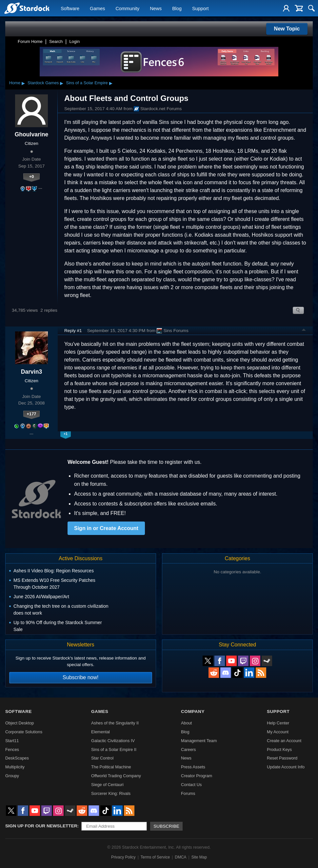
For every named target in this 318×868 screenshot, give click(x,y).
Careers (189, 750)
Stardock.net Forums (158, 109)
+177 (32, 414)
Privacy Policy (123, 857)
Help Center (278, 723)
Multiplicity (15, 767)
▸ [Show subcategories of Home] (23, 83)
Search (56, 41)
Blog (177, 9)
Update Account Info (286, 767)
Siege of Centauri (107, 785)
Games (97, 9)
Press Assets (193, 767)
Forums (188, 793)
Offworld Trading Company (116, 776)
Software (70, 9)
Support (200, 9)
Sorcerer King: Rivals (111, 793)
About (186, 723)
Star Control (102, 758)
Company (193, 711)
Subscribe (166, 826)
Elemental (100, 732)
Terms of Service (155, 857)
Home (15, 83)
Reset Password (282, 758)
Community (127, 9)
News (156, 9)
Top (304, 331)
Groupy (12, 776)
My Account (278, 732)
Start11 (12, 741)
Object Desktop (20, 723)
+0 (32, 177)
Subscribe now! (80, 677)
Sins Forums (172, 331)
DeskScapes (17, 758)
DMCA (180, 857)
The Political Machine (111, 767)
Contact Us (191, 785)
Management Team (199, 741)
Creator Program (197, 776)
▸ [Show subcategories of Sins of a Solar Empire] (111, 83)
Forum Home (30, 41)
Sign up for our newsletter (41, 826)
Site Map (199, 857)
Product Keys (279, 750)
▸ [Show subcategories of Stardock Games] (62, 83)
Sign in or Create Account (106, 528)
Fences (12, 750)
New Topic (287, 29)
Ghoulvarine (32, 134)
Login (74, 41)
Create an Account (284, 741)
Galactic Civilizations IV (113, 741)
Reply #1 (73, 331)
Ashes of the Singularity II (115, 723)
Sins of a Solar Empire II (114, 750)
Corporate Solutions (24, 732)
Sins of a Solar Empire (87, 83)
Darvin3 (32, 372)
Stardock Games (43, 83)
